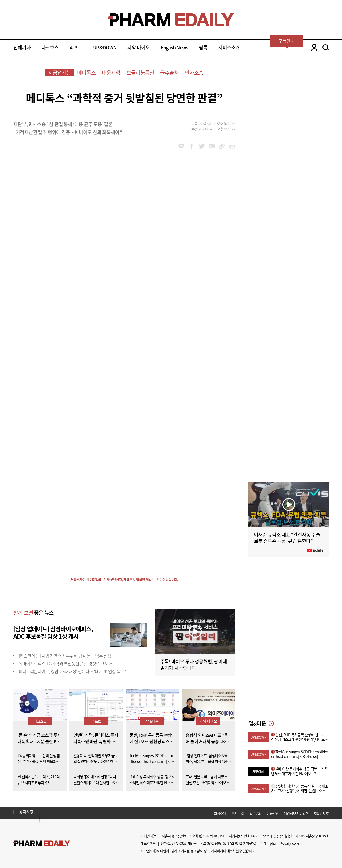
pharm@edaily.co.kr (285, 843)
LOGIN (313, 47)
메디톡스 (86, 73)
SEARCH (326, 47)
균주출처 (169, 73)
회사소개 (220, 813)
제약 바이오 (139, 47)
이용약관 (272, 813)
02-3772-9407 (212, 843)
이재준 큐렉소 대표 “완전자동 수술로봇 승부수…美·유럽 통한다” (287, 538)
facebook (191, 146)
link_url (222, 146)
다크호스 (50, 47)
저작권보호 (321, 813)
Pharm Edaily (42, 844)
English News (174, 47)
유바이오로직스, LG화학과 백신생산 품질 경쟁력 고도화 (65, 663)
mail (212, 146)
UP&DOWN (105, 47)
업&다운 (152, 721)
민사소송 (194, 73)
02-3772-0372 (232, 843)
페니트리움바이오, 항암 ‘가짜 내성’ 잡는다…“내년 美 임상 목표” (72, 671)
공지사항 (26, 812)
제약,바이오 (208, 721)
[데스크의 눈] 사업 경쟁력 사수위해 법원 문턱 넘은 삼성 (65, 656)
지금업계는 (60, 73)
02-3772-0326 (177, 843)
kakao (181, 146)
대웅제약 (111, 73)
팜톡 (203, 47)
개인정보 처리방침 (296, 813)
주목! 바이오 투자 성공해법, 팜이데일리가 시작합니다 (194, 665)
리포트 (76, 47)
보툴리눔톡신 (140, 73)
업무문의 (255, 813)
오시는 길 (238, 813)
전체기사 (22, 47)
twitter (202, 146)
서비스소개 (229, 47)
